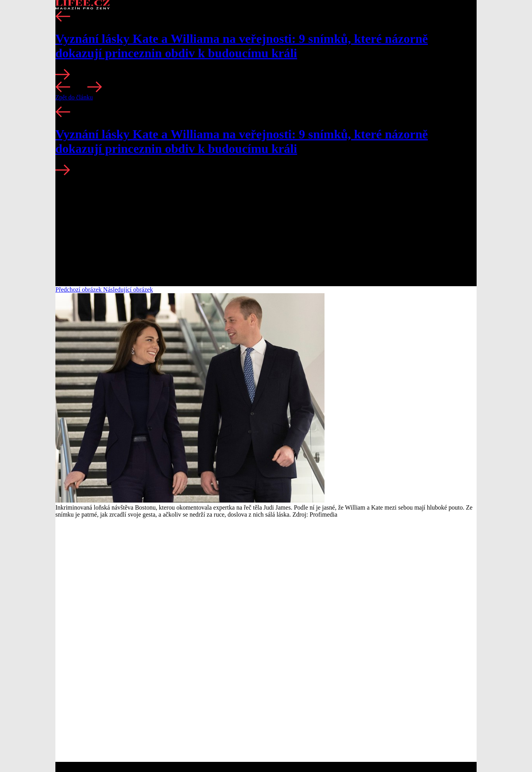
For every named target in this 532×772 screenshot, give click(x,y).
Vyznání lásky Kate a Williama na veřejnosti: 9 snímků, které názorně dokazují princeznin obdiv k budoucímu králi (242, 46)
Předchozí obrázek (79, 289)
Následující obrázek (128, 289)
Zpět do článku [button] (74, 97)
